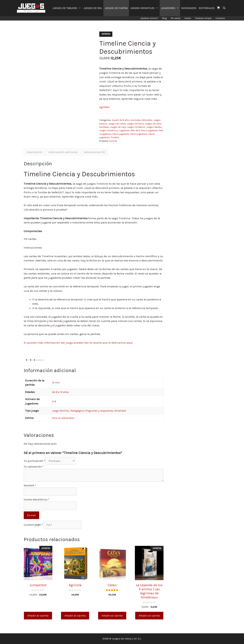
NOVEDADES (189, 8)
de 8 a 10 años (60, 392)
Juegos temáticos (109, 130)
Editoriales (147, 120)
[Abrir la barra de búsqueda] (224, 8)
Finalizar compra (203, 18)
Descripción (35, 152)
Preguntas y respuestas (99, 411)
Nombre (30, 485)
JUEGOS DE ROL (93, 8)
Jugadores (124, 130)
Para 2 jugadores (149, 130)
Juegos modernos (136, 127)
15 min (56, 382)
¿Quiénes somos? (149, 18)
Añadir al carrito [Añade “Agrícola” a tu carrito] (75, 616)
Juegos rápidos (154, 127)
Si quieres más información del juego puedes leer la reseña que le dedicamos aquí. (79, 343)
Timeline (115, 137)
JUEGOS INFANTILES (145, 8)
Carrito (188, 18)
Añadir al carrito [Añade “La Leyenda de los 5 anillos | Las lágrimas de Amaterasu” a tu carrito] (149, 616)
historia (113, 141)
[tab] (35, 152)
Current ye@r (33, 525)
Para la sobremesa (63, 418)
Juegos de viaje (118, 127)
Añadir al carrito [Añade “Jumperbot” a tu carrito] (38, 616)
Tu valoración (34, 467)
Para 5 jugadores (139, 134)
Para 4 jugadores (121, 134)
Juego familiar (61, 411)
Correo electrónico (37, 499)
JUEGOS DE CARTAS (116, 8)
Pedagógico (77, 411)
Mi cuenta (176, 18)
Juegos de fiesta (135, 124)
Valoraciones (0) (94, 152)
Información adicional (63, 152)
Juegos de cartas (117, 124)
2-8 (54, 401)
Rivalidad (120, 411)
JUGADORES (171, 8)
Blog (164, 18)
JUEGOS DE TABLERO (67, 8)
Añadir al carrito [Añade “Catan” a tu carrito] (112, 616)
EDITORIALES (207, 8)
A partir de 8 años (121, 120)
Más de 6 (135, 130)
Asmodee (136, 120)
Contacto (220, 18)
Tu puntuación (34, 461)
